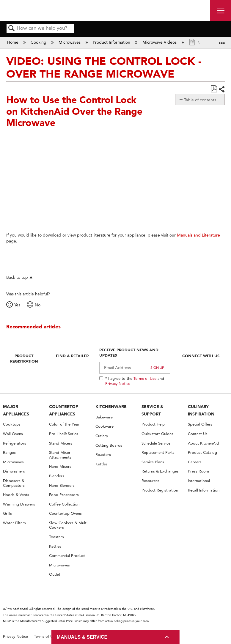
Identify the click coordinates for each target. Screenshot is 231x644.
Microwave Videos (160, 42)
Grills (7, 513)
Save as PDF (214, 89)
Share (221, 89)
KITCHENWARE (111, 407)
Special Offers (200, 424)
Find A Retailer (72, 356)
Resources (150, 481)
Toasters (56, 537)
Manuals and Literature (198, 235)
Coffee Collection (64, 504)
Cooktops (12, 424)
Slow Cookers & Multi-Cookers (69, 525)
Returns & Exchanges (160, 471)
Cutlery (102, 436)
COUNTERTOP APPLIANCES (64, 410)
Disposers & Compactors (14, 483)
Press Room (198, 471)
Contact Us (198, 434)
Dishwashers (14, 471)
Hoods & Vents (16, 495)
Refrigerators (15, 443)
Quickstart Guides (157, 434)
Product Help (153, 424)
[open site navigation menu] (221, 10)
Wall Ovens (13, 434)
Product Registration (24, 358)
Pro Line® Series (64, 434)
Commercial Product (67, 556)
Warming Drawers (19, 504)
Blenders (57, 476)
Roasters (103, 455)
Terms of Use (145, 378)
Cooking (39, 42)
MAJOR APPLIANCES (16, 410)
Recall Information (204, 490)
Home (13, 42)
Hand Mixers (60, 466)
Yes (17, 305)
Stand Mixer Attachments (60, 455)
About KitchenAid (203, 443)
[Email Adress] (135, 368)
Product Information (112, 42)
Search (12, 29)
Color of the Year (64, 424)
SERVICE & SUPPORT (153, 410)
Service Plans (153, 462)
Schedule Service (156, 443)
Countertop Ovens (65, 513)
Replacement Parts (158, 452)
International (199, 481)
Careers (195, 462)
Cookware (104, 426)
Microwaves (70, 42)
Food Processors (64, 495)
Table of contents (200, 100)
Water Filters (14, 523)
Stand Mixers (61, 443)
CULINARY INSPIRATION (201, 410)
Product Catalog (202, 452)
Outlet (55, 574)
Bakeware (104, 417)
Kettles (55, 546)
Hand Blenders (62, 485)
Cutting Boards (109, 445)
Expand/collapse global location (222, 41)
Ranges (9, 452)
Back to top (17, 277)
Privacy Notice (118, 383)
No (38, 305)
